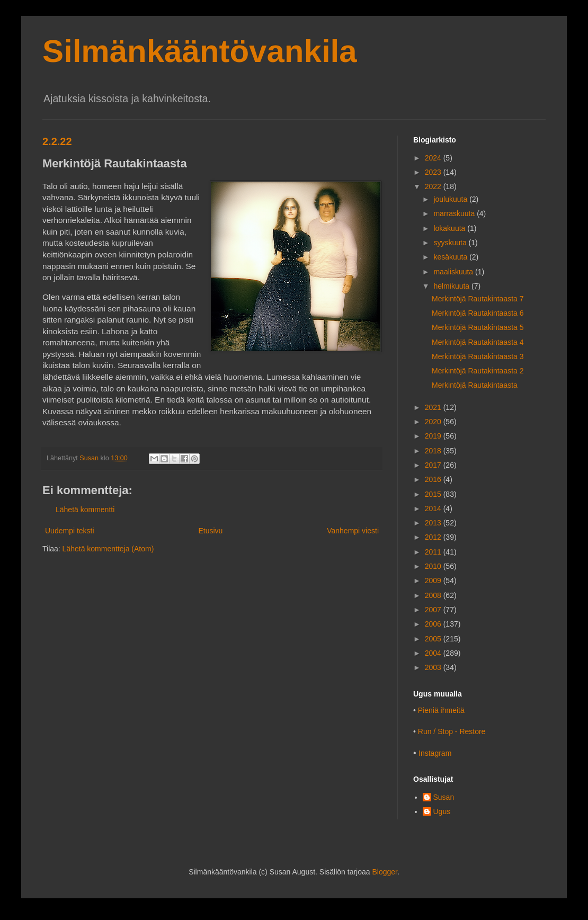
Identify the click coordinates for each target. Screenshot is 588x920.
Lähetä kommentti (85, 510)
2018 (434, 451)
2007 (434, 610)
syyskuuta (451, 243)
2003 (434, 667)
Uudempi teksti (70, 531)
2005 (434, 639)
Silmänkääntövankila (200, 51)
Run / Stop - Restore (452, 731)
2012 (434, 537)
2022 (434, 186)
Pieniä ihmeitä (441, 710)
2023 (434, 172)
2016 (434, 479)
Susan (444, 797)
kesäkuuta (451, 257)
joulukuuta (451, 199)
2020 (434, 422)
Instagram (435, 753)
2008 (434, 595)
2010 (434, 566)
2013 (434, 523)
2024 (434, 158)
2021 (434, 407)
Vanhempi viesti (353, 531)
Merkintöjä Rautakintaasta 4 (478, 342)
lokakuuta (450, 228)
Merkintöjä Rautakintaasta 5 (478, 327)
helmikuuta (452, 286)
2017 (434, 465)
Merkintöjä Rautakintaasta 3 (478, 356)
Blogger (384, 872)
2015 (434, 494)
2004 (434, 653)
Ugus (442, 811)
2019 (434, 436)
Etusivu (210, 531)
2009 (434, 580)
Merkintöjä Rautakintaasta (475, 385)
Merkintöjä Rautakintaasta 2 (478, 371)
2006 (434, 624)
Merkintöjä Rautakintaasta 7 (478, 299)
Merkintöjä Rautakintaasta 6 (478, 313)
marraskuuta (455, 213)
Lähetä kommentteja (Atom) (108, 549)
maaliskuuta (454, 272)
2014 (434, 508)
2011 (434, 552)
